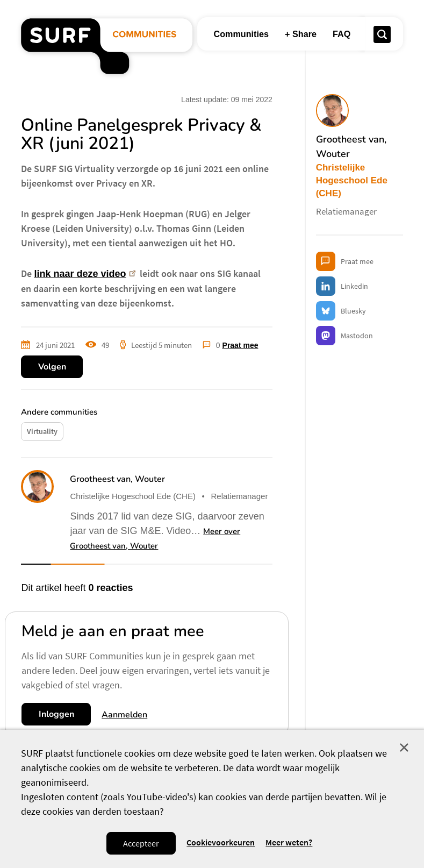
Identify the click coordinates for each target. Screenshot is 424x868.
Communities (241, 34)
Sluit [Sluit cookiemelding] (404, 748)
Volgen (52, 367)
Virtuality (42, 431)
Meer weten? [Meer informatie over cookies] (289, 842)
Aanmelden (124, 715)
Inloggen (56, 714)
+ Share (301, 34)
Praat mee (240, 345)
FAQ (342, 34)
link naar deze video (86, 274)
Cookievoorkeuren (221, 842)
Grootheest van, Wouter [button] (117, 479)
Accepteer (141, 843)
